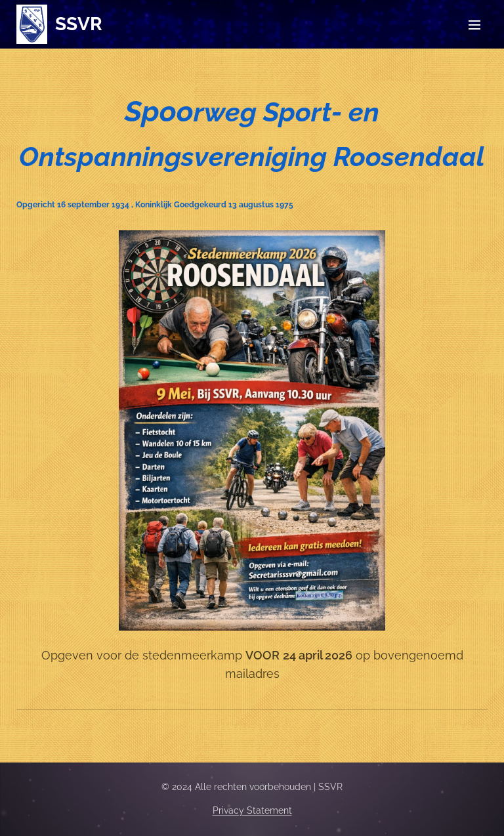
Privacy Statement (252, 810)
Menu (474, 25)
